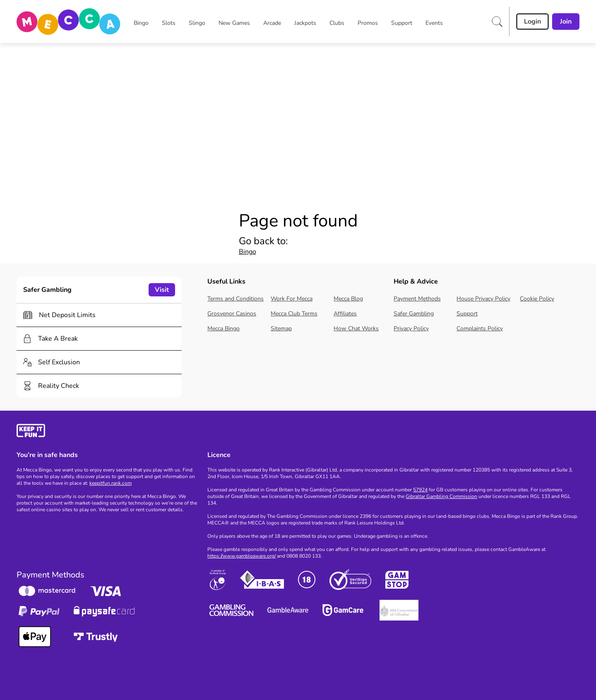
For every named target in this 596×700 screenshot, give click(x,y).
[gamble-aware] (107, 432)
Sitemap (281, 328)
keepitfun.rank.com (111, 483)
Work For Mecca (292, 299)
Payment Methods (417, 299)
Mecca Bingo (223, 328)
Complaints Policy (480, 328)
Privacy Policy (411, 328)
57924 (420, 490)
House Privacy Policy (483, 299)
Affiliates (345, 314)
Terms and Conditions (236, 299)
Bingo (248, 252)
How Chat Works (356, 328)
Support (467, 314)
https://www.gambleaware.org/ (242, 556)
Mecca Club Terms (294, 314)
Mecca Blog (348, 299)
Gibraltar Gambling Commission (441, 496)
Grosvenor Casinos (232, 314)
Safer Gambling (414, 314)
